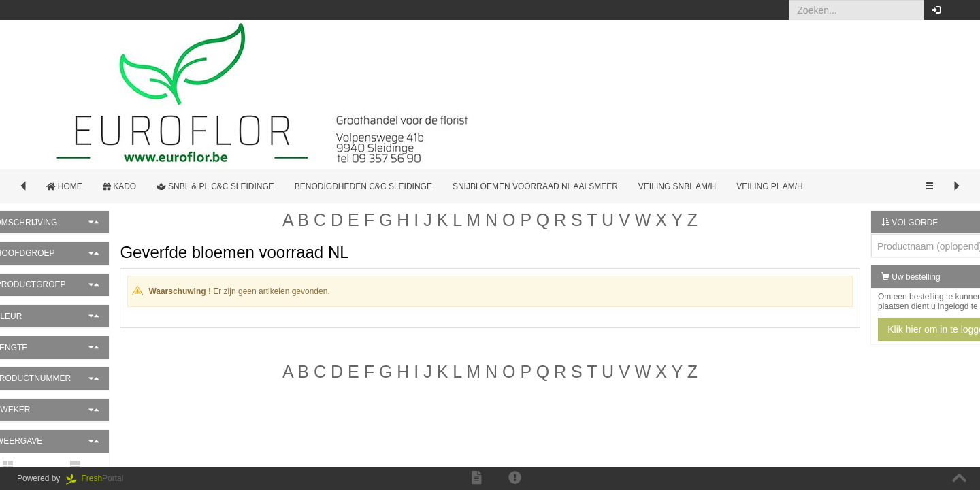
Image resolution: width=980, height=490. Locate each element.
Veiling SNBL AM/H (677, 186)
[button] (959, 10)
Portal (99, 478)
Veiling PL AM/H (770, 186)
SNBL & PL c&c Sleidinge (215, 186)
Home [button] (64, 186)
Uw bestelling (878, 277)
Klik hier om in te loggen (905, 329)
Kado (119, 186)
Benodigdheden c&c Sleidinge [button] (363, 186)
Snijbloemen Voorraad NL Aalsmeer (535, 186)
